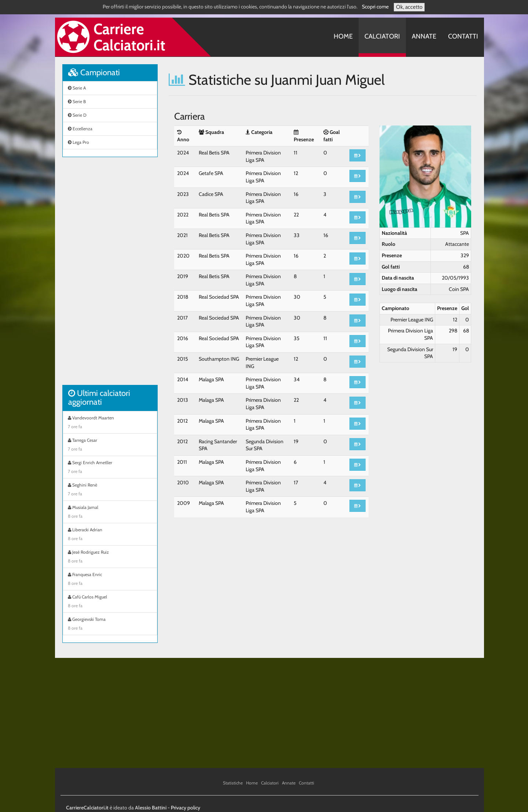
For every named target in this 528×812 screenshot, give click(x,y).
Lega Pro (78, 142)
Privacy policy (186, 808)
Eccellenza (80, 129)
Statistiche (233, 783)
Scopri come (375, 7)
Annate (424, 36)
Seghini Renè (110, 490)
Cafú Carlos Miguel (110, 602)
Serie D (77, 115)
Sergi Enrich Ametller (110, 468)
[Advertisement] (110, 275)
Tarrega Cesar (110, 445)
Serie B (77, 101)
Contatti (463, 36)
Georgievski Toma (110, 625)
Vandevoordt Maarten (110, 423)
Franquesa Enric (110, 580)
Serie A (77, 88)
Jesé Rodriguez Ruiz (110, 557)
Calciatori (382, 36)
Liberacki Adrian (110, 535)
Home (343, 36)
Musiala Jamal (110, 513)
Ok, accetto (409, 7)
